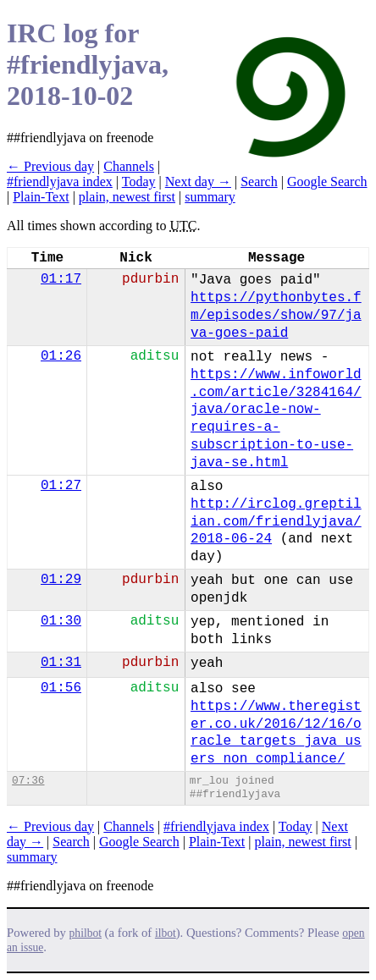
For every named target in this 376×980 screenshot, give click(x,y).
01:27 (61, 486)
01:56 (61, 688)
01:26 (61, 356)
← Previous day (50, 166)
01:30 (61, 621)
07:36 (28, 781)
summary (210, 197)
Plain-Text (41, 197)
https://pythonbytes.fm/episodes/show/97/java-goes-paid (276, 316)
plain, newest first (127, 197)
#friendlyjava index (60, 182)
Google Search (327, 182)
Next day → (198, 182)
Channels (129, 166)
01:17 (61, 279)
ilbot (166, 933)
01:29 (61, 580)
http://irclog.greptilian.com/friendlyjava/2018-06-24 (276, 522)
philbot (86, 933)
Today (139, 182)
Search (259, 182)
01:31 (61, 663)
